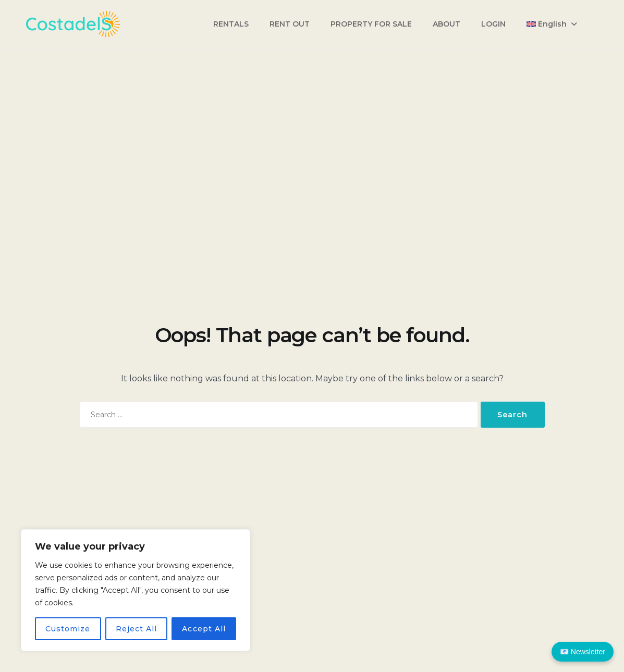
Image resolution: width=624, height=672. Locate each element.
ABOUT (446, 24)
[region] (136, 590)
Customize (68, 629)
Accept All (204, 629)
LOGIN (493, 24)
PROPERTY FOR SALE (371, 24)
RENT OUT (290, 24)
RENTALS (231, 24)
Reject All (137, 629)
